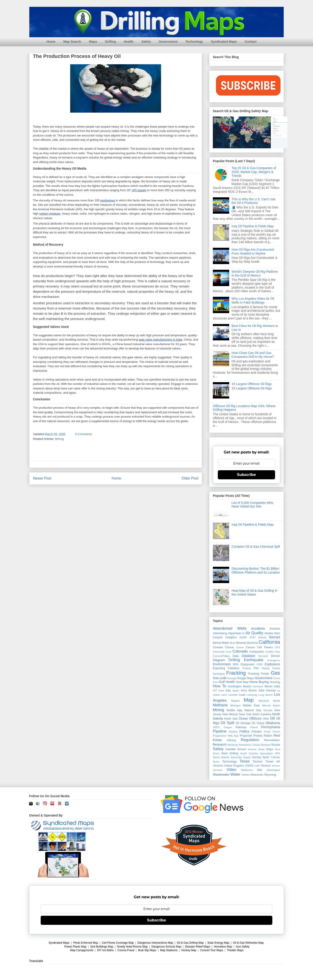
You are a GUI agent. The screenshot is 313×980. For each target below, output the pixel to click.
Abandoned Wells (230, 628)
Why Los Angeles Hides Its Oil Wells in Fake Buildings (253, 301)
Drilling (110, 42)
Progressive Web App (226, 736)
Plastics (233, 732)
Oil (272, 718)
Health (129, 42)
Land (224, 695)
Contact (251, 42)
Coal (229, 652)
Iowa (221, 690)
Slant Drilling (230, 753)
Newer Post (42, 478)
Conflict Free (273, 652)
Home (51, 42)
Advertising (220, 633)
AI (244, 633)
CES (277, 647)
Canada (218, 647)
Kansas (271, 690)
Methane (220, 705)
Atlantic (262, 637)
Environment (222, 664)
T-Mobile (275, 757)
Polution (257, 732)
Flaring (266, 668)
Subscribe (247, 475)
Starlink (225, 757)
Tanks (216, 762)
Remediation (272, 740)
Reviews (266, 745)
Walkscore (247, 770)
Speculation (266, 753)
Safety (146, 42)
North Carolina (262, 714)
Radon (268, 736)
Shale (261, 749)
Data (236, 656)
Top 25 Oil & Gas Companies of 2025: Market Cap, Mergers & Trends (254, 172)
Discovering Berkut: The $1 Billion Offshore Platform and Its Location (256, 570)
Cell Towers (265, 647)
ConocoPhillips (221, 656)
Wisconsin (257, 775)
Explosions (272, 664)
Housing (275, 682)
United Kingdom (234, 766)
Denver (275, 656)
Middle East (251, 705)
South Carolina (249, 753)
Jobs (261, 690)
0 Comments (84, 434)
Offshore (255, 718)
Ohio (266, 719)
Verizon (276, 766)
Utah (257, 766)
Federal (247, 668)
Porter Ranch (272, 732)
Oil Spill (227, 723)
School (242, 749)
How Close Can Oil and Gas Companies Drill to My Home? (253, 355)
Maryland (264, 701)
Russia (276, 745)
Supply (247, 757)
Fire (256, 668)
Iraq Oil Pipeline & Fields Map (253, 226)
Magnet (235, 701)
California (269, 642)
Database (248, 656)
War (260, 770)
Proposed (246, 736)
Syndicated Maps (224, 42)
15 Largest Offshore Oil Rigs (252, 384)
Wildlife (246, 775)
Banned (275, 637)
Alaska (269, 633)
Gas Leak (220, 678)
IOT (215, 690)
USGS (249, 766)
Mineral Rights (271, 705)
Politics (244, 731)
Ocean (243, 718)
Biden (226, 643)
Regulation (250, 740)
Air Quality (254, 633)
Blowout (241, 643)
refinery (231, 740)
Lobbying (252, 695)
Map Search (72, 42)
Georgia (232, 678)
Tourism (258, 762)
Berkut (217, 643)
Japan (236, 690)
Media (277, 701)
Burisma (252, 643)
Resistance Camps (250, 745)
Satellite (231, 749)
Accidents (258, 629)
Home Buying (259, 682)
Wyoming (270, 775)
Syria (266, 757)
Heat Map (242, 682)
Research (220, 745)
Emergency (274, 660)
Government (168, 42)
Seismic (252, 749)
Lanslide (233, 695)
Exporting (219, 668)
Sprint (216, 757)
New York (245, 714)
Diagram (219, 660)
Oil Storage (243, 723)
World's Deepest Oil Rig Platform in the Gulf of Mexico (255, 273)
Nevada (268, 710)
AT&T (253, 637)
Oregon (228, 727)
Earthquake (254, 660)
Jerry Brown (249, 690)
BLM (233, 643)
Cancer (230, 647)
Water (235, 774)
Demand (263, 656)
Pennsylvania (271, 727)
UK (278, 762)
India (277, 686)
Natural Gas (253, 710)
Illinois (268, 686)
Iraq (228, 690)
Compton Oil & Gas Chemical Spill (256, 547)
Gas (275, 673)
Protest (258, 736)
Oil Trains (258, 723)
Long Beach (266, 695)
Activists (275, 629)
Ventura (266, 766)
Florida (276, 668)
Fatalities (234, 668)
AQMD (243, 637)
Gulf (222, 682)
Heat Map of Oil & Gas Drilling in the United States (255, 593)
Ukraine (218, 766)
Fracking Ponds (258, 674)
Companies (257, 652)
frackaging (219, 674)
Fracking (236, 673)
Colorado (240, 651)
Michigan (235, 705)
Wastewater (221, 775)
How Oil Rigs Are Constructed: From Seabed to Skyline (253, 251)
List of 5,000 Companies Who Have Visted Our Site (253, 505)
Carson (250, 647)
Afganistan (235, 633)
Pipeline (220, 731)
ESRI (260, 664)
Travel (270, 762)
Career (240, 647)
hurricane (258, 686)
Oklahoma (273, 723)
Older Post (190, 478)
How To (219, 686)
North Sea (231, 719)
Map (249, 700)
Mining (60, 439)
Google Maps (246, 678)
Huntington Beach (240, 686)
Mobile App (235, 710)
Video (232, 770)
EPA (236, 664)
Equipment (248, 664)
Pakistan (241, 727)
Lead (242, 695)
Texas (245, 761)
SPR (277, 753)
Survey (257, 757)
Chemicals (219, 652)
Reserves (233, 745)
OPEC (216, 727)
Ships (270, 749)
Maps (93, 42)
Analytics (231, 637)
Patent (254, 727)
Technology (194, 42)
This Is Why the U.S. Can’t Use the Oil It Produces (254, 201)
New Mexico (230, 714)
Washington (273, 770)
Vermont (218, 770)
